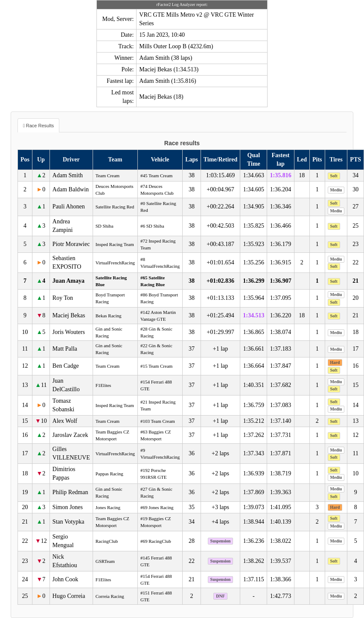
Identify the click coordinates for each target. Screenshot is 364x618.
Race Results (40, 126)
